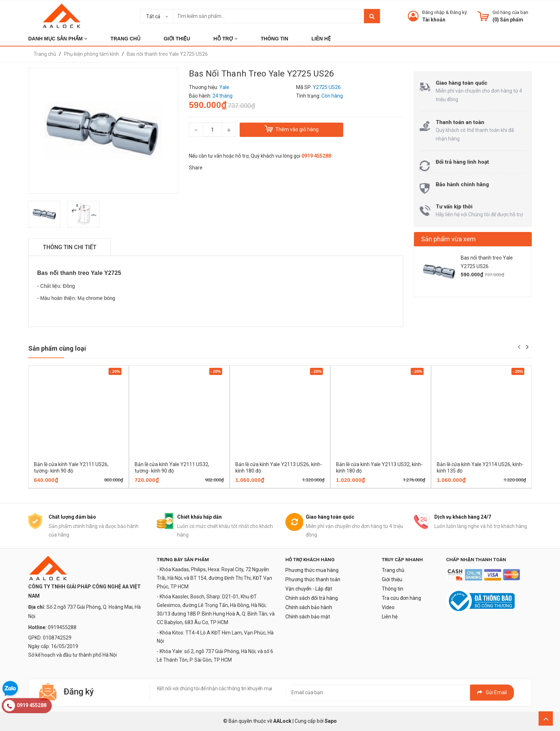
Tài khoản (434, 20)
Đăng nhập (433, 12)
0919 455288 (316, 156)
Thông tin (392, 589)
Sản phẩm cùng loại (57, 348)
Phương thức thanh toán (313, 579)
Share (196, 168)
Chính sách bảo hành (309, 607)
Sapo (331, 721)
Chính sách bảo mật (308, 617)
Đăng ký (458, 12)
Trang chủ (393, 570)
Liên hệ (390, 617)
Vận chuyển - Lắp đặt (309, 589)
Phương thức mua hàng (312, 570)
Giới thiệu (392, 579)
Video (388, 607)
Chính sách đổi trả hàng (312, 598)
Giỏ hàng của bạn (510, 12)
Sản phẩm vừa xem (448, 239)
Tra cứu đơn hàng (401, 598)
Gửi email (492, 692)
